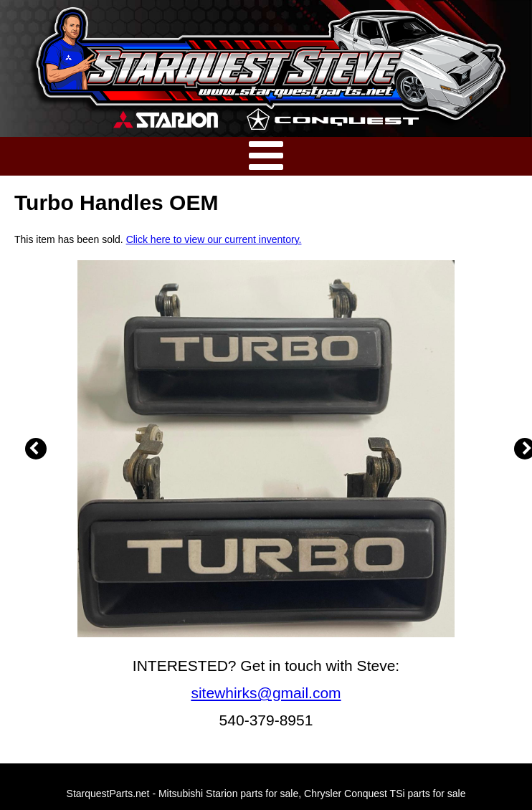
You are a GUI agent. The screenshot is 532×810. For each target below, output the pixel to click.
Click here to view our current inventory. (214, 239)
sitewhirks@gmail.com (266, 693)
